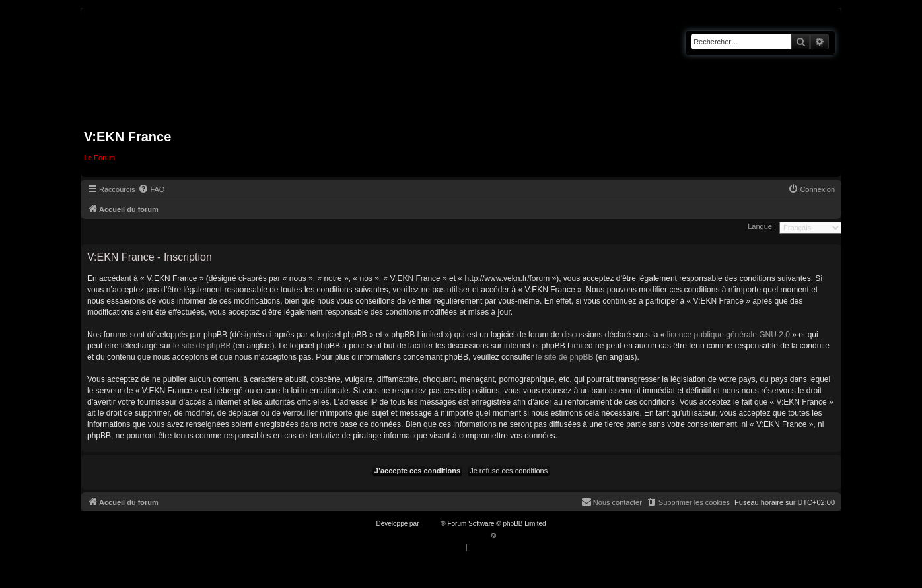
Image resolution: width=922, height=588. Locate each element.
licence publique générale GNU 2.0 (728, 335)
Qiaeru (508, 536)
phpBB (431, 524)
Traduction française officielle (447, 536)
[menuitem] (151, 189)
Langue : (762, 226)
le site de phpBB (202, 346)
